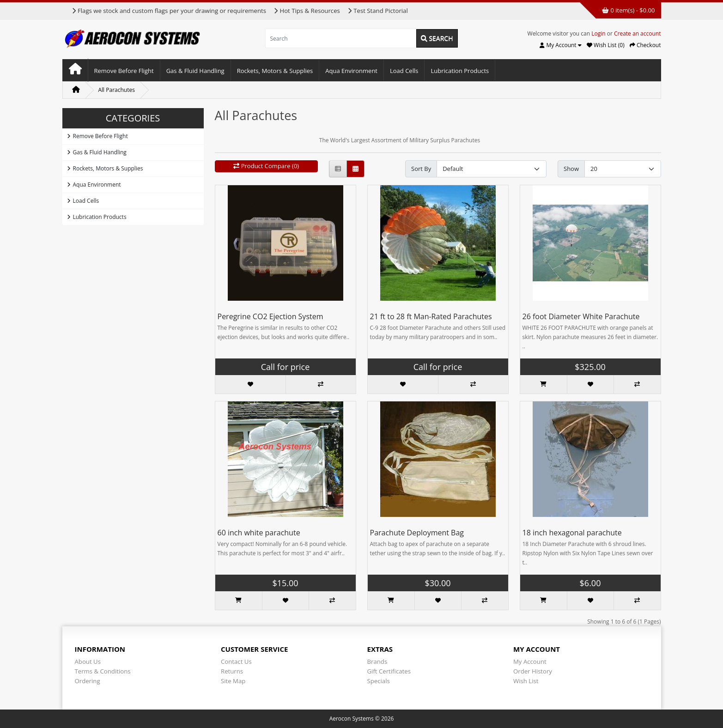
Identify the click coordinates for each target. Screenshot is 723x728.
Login (598, 33)
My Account (530, 661)
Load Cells (404, 71)
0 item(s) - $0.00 (628, 10)
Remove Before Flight (124, 71)
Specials (379, 681)
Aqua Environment (351, 71)
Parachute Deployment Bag (417, 533)
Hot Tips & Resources (307, 11)
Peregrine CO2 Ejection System (270, 316)
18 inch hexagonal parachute (572, 533)
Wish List (526, 681)
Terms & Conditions (103, 671)
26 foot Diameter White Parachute (581, 316)
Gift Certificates (389, 671)
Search (437, 38)
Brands (377, 661)
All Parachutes (117, 90)
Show (571, 169)
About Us (88, 661)
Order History (533, 671)
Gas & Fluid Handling (195, 71)
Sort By (421, 169)
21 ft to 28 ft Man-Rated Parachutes (431, 316)
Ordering (88, 681)
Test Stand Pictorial (378, 11)
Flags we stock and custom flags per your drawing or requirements (169, 11)
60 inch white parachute (259, 533)
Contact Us (236, 661)
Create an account (638, 33)
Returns (232, 671)
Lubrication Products (460, 71)
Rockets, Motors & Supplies (275, 71)
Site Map (233, 681)
